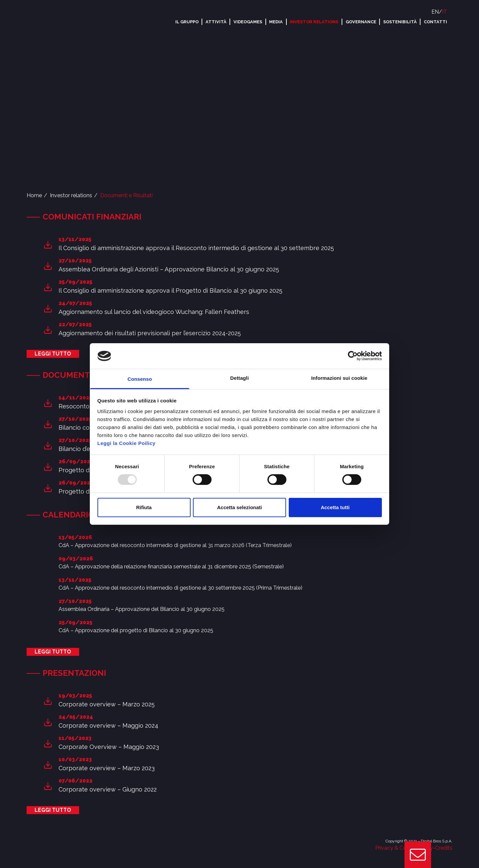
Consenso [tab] (140, 379)
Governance (361, 22)
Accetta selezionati (239, 507)
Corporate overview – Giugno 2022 (108, 789)
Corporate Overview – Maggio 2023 (109, 747)
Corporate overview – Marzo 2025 (107, 704)
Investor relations (314, 22)
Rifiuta (144, 507)
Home (34, 195)
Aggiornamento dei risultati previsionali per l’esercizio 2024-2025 (150, 333)
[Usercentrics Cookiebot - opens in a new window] (353, 356)
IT (445, 12)
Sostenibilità (400, 22)
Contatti (435, 22)
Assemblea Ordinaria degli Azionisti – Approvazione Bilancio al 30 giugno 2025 (169, 269)
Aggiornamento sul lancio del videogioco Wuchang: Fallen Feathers (154, 312)
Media (276, 22)
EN (435, 12)
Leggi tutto (53, 354)
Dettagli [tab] (239, 378)
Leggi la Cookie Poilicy (127, 443)
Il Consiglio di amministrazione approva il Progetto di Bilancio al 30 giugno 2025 (170, 290)
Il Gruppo (187, 22)
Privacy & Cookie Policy (404, 848)
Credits (444, 848)
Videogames (248, 22)
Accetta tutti (335, 507)
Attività (216, 22)
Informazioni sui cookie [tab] (339, 378)
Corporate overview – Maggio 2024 (108, 725)
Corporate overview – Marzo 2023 (107, 768)
